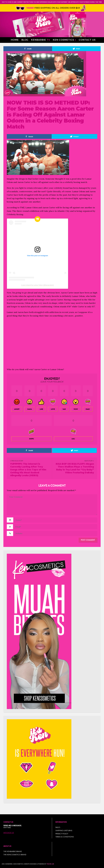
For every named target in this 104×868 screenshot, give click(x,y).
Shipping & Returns (64, 831)
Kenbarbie (41, 40)
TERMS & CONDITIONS (65, 837)
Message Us (9, 833)
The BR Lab (50, 864)
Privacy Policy (62, 834)
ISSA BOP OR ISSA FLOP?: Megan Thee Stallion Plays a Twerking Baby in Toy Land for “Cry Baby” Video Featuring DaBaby (75, 468)
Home (15, 40)
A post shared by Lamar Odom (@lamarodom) (37, 285)
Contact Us (87, 40)
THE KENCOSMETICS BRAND (15, 855)
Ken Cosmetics (63, 40)
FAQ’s (58, 827)
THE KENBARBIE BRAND (13, 851)
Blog (25, 40)
